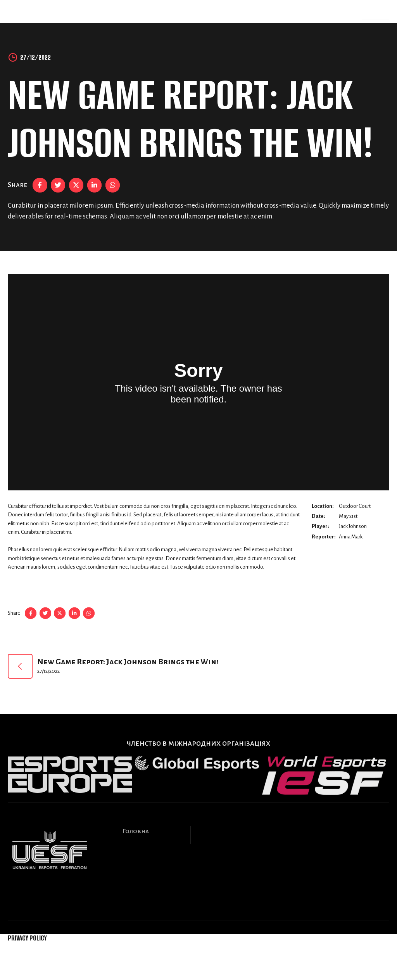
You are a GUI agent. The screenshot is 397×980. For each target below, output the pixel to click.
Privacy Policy (27, 938)
